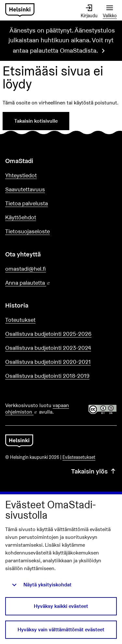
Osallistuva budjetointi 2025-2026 (48, 334)
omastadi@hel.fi (26, 269)
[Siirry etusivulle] (20, 10)
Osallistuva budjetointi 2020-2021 (48, 362)
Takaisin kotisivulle (36, 121)
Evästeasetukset (79, 457)
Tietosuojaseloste (27, 231)
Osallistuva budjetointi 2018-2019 (47, 376)
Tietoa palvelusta (27, 203)
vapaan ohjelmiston (37, 409)
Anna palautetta (46, 283)
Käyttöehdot (21, 217)
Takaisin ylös (94, 471)
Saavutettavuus (25, 189)
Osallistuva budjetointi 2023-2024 (48, 348)
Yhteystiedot (21, 175)
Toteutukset (20, 320)
